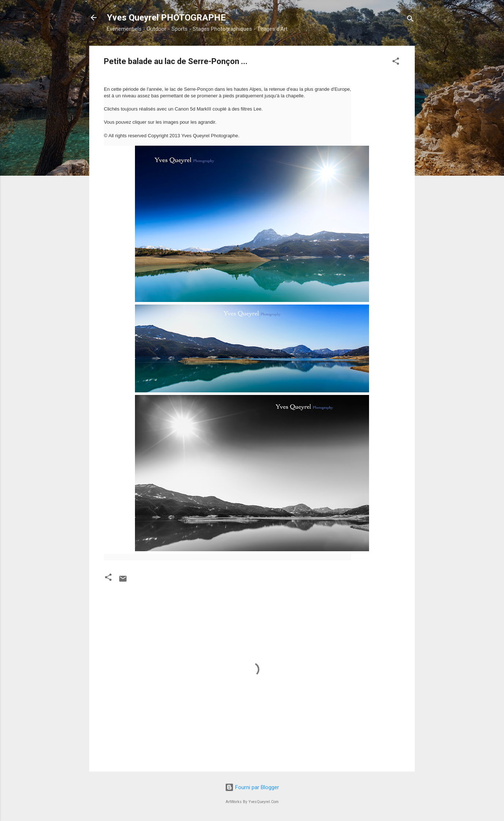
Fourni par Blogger (252, 787)
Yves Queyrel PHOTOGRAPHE (166, 18)
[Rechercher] (410, 20)
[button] (396, 62)
